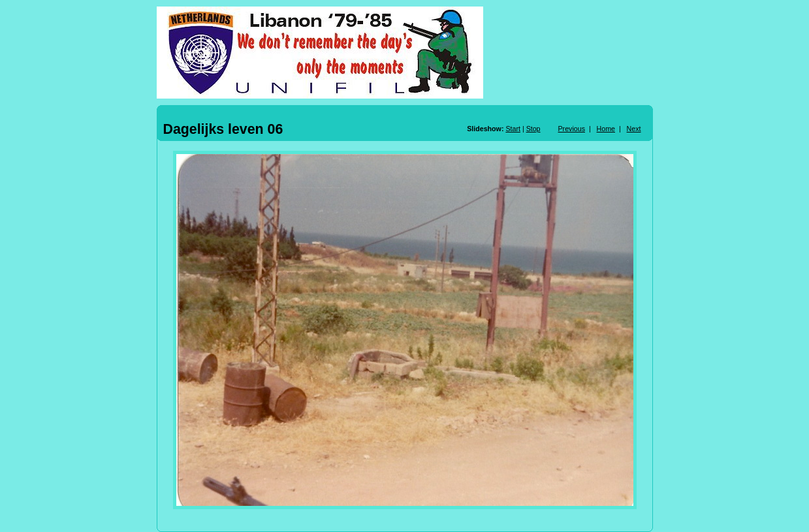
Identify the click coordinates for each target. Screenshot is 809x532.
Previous (572, 129)
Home (606, 129)
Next (634, 129)
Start (513, 129)
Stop (533, 129)
